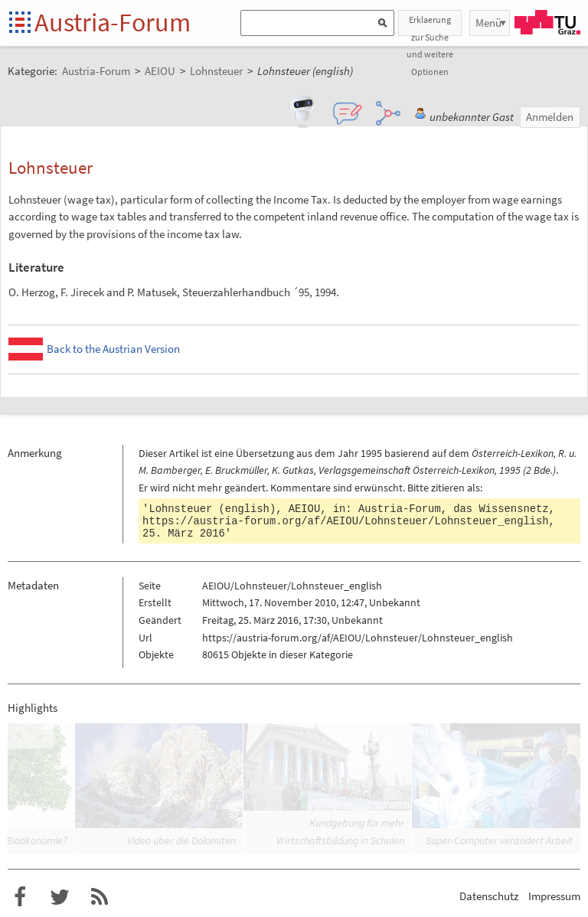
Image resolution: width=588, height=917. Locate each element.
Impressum (554, 896)
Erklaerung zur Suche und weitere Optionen (430, 25)
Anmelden (550, 117)
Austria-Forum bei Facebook (20, 897)
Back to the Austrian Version (113, 349)
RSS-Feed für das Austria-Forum (100, 897)
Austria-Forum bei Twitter (60, 897)
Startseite (21, 23)
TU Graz (547, 22)
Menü (488, 23)
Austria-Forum (113, 22)
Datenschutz (489, 896)
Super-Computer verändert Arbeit (499, 840)
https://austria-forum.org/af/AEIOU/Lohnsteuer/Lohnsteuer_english (346, 521)
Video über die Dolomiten (181, 840)
